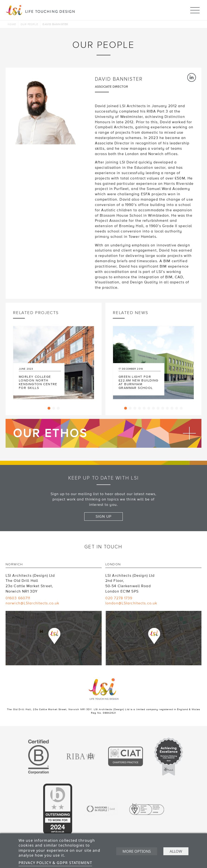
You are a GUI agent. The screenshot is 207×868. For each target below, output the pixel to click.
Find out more (103, 433)
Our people (29, 24)
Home (12, 24)
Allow (176, 851)
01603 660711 (18, 598)
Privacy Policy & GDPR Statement (55, 863)
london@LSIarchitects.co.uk (131, 603)
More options (136, 851)
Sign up (103, 517)
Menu (195, 8)
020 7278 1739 (119, 598)
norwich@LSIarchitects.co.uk (32, 603)
